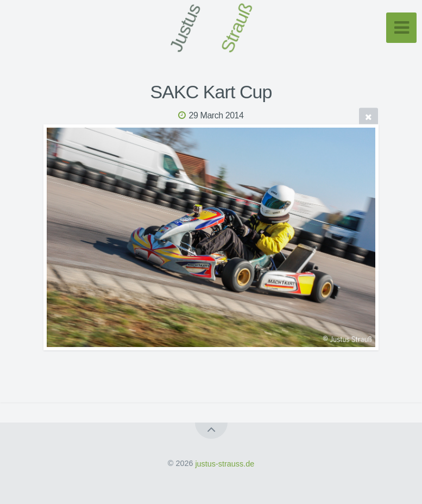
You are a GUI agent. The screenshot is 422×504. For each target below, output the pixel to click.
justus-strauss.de (225, 463)
